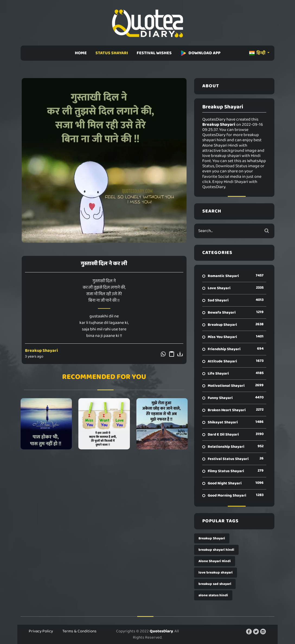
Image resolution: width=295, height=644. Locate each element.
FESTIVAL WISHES (154, 53)
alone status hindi (213, 595)
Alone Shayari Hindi (215, 561)
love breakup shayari (216, 573)
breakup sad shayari (215, 584)
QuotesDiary (161, 631)
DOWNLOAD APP (200, 53)
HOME (81, 53)
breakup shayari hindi (216, 550)
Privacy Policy (41, 631)
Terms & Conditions (79, 631)
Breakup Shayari (41, 351)
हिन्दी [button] (258, 53)
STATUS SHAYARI (112, 53)
